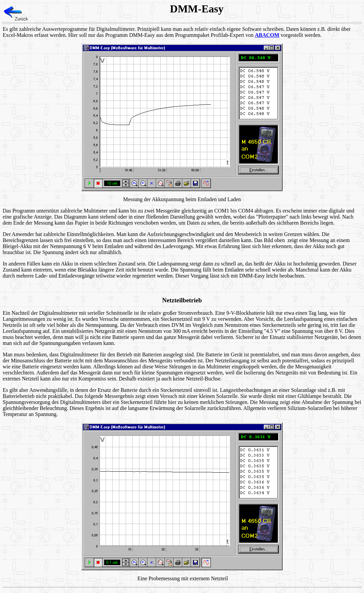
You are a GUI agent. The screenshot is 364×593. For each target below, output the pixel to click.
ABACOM (267, 35)
